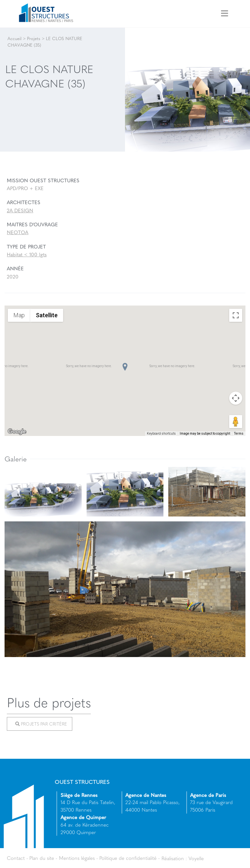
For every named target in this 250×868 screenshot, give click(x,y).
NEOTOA (18, 232)
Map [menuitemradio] (19, 315)
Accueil (14, 38)
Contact (16, 858)
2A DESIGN (20, 210)
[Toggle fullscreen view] (236, 315)
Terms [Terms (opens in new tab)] (239, 434)
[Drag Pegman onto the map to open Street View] (236, 422)
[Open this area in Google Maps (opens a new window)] (17, 432)
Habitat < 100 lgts (27, 254)
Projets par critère (41, 724)
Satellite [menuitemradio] (47, 315)
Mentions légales (77, 858)
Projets (34, 38)
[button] (125, 367)
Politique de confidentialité (128, 858)
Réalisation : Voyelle (183, 858)
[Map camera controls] (236, 398)
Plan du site (42, 858)
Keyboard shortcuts (161, 434)
